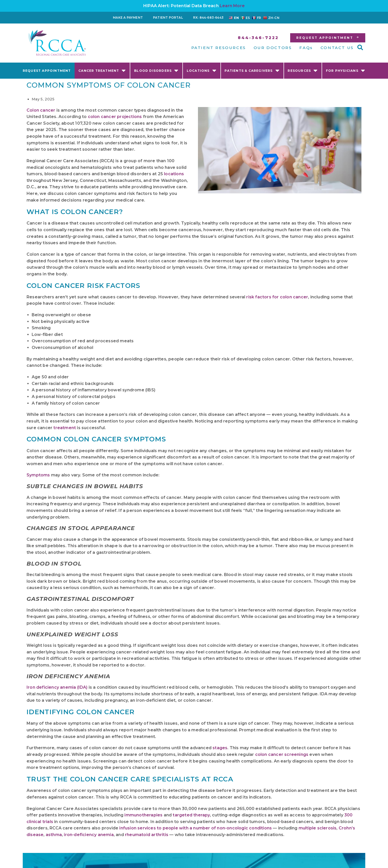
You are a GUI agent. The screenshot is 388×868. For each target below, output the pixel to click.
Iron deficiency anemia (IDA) (57, 687)
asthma (54, 835)
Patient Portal (168, 17)
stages (220, 748)
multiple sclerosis (318, 828)
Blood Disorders (156, 70)
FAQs (306, 48)
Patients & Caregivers (252, 70)
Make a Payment (128, 17)
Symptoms (38, 475)
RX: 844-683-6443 (208, 17)
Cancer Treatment (102, 70)
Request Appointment (47, 71)
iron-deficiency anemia (89, 835)
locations (174, 174)
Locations (202, 70)
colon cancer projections (115, 117)
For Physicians (346, 70)
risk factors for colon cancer (277, 297)
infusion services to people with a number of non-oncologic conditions (196, 828)
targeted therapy (191, 815)
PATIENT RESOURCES (219, 48)
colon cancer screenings (282, 754)
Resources (303, 70)
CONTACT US (337, 48)
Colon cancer (41, 110)
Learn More (232, 6)
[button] (360, 48)
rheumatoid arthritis (147, 835)
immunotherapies (143, 815)
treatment (65, 428)
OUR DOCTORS (273, 48)
